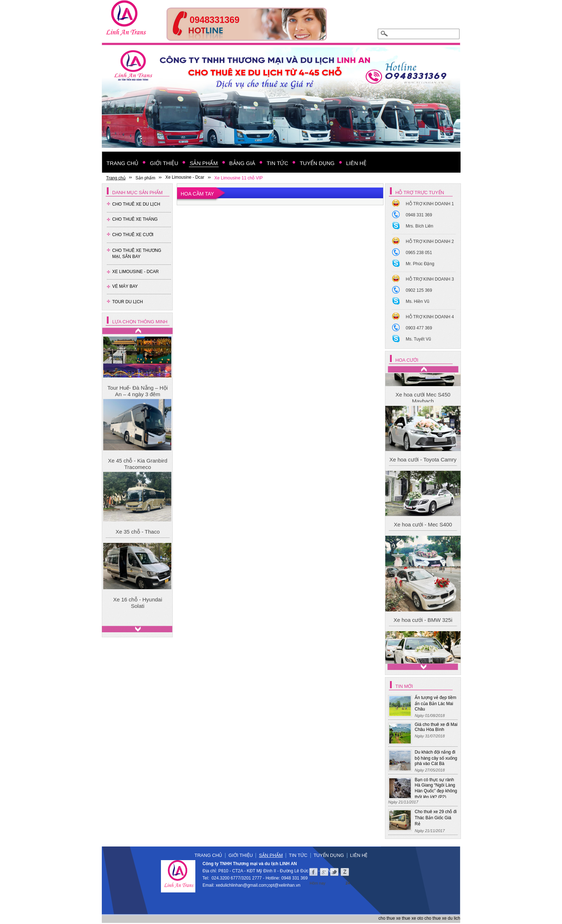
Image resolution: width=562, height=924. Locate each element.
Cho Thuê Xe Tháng (135, 219)
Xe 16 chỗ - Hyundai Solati (138, 603)
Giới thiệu (240, 855)
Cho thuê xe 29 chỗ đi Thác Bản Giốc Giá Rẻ (436, 818)
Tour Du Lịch (128, 302)
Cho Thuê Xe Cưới (133, 235)
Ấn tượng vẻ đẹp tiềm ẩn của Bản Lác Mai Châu (435, 703)
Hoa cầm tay (197, 194)
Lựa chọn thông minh (140, 322)
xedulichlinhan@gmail (237, 885)
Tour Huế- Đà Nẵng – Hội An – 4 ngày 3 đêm (138, 391)
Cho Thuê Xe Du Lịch (136, 204)
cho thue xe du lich (442, 918)
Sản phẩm (271, 855)
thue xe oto (412, 918)
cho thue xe (390, 918)
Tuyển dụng (329, 855)
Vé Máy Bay (125, 286)
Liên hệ (359, 855)
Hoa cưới (407, 360)
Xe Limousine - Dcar (135, 272)
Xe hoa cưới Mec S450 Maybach (423, 466)
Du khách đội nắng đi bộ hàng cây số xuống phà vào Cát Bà (436, 758)
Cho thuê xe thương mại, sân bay (137, 254)
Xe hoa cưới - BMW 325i (423, 398)
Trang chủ (209, 855)
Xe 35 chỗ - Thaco (138, 532)
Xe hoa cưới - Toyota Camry (423, 528)
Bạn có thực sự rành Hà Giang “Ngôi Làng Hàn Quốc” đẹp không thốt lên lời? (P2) (436, 788)
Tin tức (298, 855)
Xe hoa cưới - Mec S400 (423, 593)
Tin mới (404, 686)
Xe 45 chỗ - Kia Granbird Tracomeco (138, 464)
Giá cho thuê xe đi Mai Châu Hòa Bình (436, 727)
